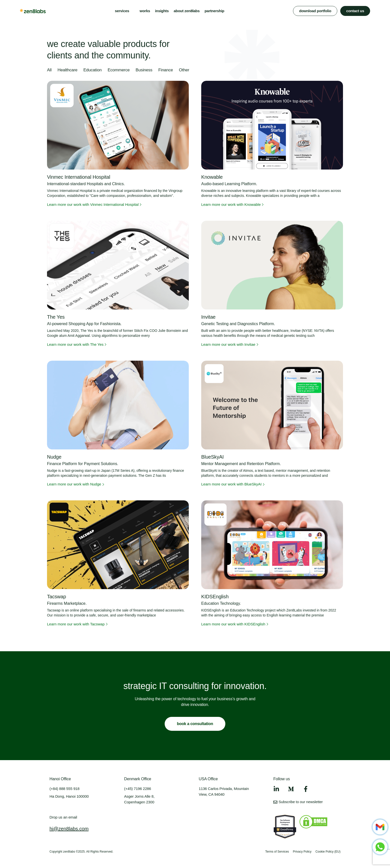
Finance (166, 70)
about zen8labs (187, 11)
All (49, 70)
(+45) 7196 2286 (138, 789)
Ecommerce (119, 70)
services (122, 11)
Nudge (54, 457)
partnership (214, 11)
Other (184, 70)
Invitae (208, 317)
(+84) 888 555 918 (64, 789)
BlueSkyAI (212, 457)
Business (144, 70)
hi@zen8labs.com (69, 829)
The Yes (56, 317)
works (145, 11)
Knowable (212, 177)
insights (162, 11)
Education (93, 70)
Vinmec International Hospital (79, 177)
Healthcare (67, 70)
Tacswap (56, 597)
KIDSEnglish (215, 597)
